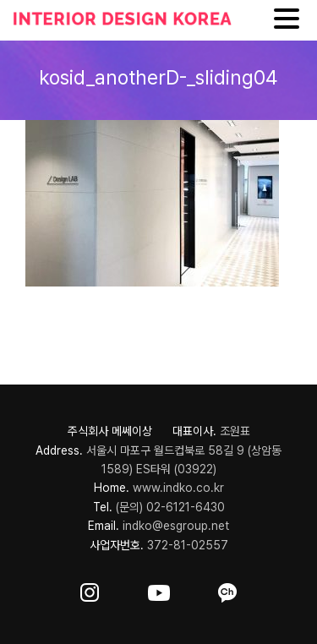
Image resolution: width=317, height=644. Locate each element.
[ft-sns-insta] (90, 589)
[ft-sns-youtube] (159, 589)
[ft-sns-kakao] (227, 589)
